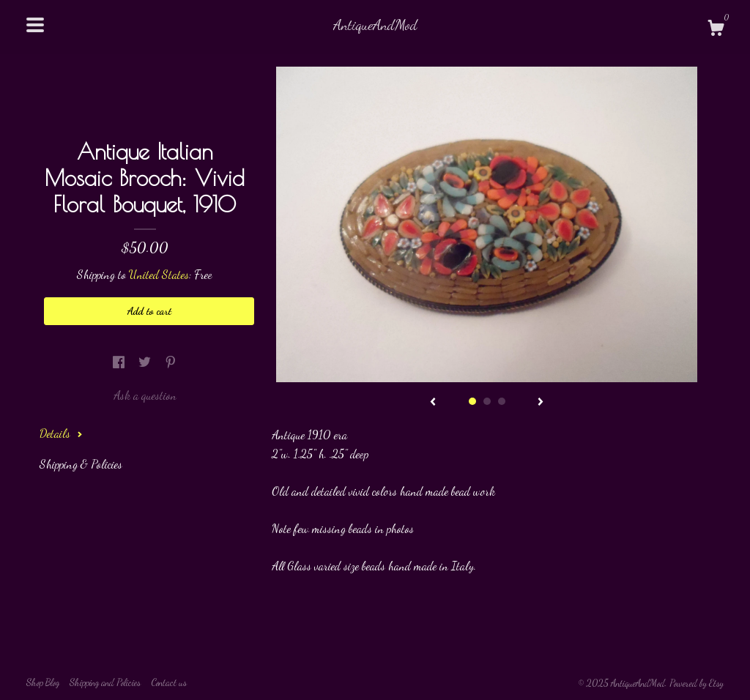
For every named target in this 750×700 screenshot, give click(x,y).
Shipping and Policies (105, 682)
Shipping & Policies (81, 464)
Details (61, 433)
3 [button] (502, 401)
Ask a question (145, 395)
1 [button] (472, 401)
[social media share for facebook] (120, 362)
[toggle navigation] (35, 25)
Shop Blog (43, 682)
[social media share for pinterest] (171, 362)
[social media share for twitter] (146, 362)
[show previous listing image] (433, 403)
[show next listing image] (541, 403)
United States (159, 274)
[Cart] (716, 30)
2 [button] (487, 401)
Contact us (169, 682)
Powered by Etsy (697, 683)
